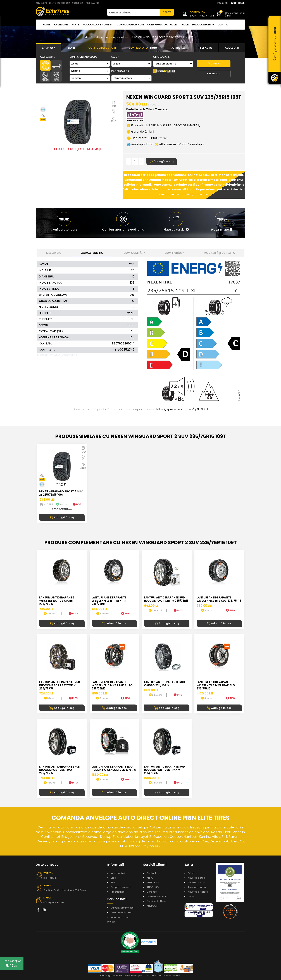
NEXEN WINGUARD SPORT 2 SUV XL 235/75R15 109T (61, 493)
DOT (77, 505)
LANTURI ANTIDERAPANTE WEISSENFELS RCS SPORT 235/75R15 (57, 601)
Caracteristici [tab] (92, 253)
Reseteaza (214, 74)
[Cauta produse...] (134, 12)
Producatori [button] (203, 25)
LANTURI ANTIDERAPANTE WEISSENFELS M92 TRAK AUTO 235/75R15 (112, 685)
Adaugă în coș (162, 162)
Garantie (152, 892)
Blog (113, 878)
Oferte (192, 874)
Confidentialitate (156, 901)
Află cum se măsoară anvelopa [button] (179, 144)
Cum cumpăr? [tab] (134, 253)
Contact (224, 25)
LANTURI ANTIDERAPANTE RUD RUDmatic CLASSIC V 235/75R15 (114, 768)
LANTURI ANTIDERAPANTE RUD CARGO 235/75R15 (165, 684)
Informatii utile (119, 874)
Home (47, 25)
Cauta (214, 64)
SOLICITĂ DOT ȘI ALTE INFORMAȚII (78, 149)
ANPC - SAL (153, 883)
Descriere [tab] (54, 253)
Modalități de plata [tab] (219, 253)
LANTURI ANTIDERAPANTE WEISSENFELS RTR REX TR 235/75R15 (109, 601)
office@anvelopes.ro (55, 903)
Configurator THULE (162, 25)
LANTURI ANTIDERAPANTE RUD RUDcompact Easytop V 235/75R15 (60, 685)
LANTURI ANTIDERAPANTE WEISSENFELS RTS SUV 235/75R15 (219, 599)
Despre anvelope (121, 887)
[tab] (48, 48)
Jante (75, 25)
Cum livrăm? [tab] (174, 253)
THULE (184, 25)
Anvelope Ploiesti (198, 892)
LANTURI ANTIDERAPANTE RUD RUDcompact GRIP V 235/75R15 (166, 599)
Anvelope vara (196, 883)
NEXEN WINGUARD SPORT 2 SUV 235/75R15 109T (164, 37)
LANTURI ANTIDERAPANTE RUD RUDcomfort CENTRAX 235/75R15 (60, 770)
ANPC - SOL (153, 887)
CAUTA (167, 12)
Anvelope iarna (197, 887)
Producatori (118, 892)
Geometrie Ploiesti (122, 913)
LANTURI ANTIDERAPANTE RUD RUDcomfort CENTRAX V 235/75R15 (165, 770)
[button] (176, 223)
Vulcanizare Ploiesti (98, 25)
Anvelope (61, 25)
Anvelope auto (196, 878)
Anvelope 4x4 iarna (119, 37)
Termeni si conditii (157, 897)
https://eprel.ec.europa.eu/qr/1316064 (182, 409)
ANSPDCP (152, 906)
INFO (73, 614)
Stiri (113, 883)
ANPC (150, 878)
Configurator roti (130, 25)
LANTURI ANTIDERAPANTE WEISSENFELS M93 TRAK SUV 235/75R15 (216, 685)
